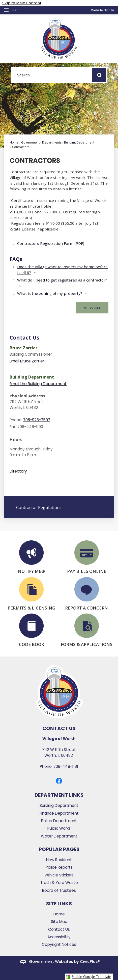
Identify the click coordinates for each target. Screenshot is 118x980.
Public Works (59, 828)
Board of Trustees (59, 890)
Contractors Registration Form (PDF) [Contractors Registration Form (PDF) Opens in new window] (51, 243)
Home (14, 142)
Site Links (59, 904)
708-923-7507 (37, 420)
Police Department (59, 821)
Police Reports (59, 867)
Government (30, 142)
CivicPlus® (90, 962)
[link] (102, 10)
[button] (99, 75)
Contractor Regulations (39, 507)
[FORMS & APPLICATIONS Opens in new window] (87, 631)
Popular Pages (59, 849)
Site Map (59, 922)
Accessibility (59, 937)
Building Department (79, 142)
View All (92, 308)
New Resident (59, 860)
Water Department (59, 836)
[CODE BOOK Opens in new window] (31, 631)
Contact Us (24, 337)
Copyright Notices (59, 944)
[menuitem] (59, 507)
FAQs (16, 259)
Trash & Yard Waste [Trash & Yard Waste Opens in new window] (59, 883)
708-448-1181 (66, 766)
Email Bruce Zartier (27, 361)
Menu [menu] (16, 10)
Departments (52, 142)
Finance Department (59, 813)
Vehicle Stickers (59, 875)
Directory (18, 471)
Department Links (59, 795)
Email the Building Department (38, 384)
